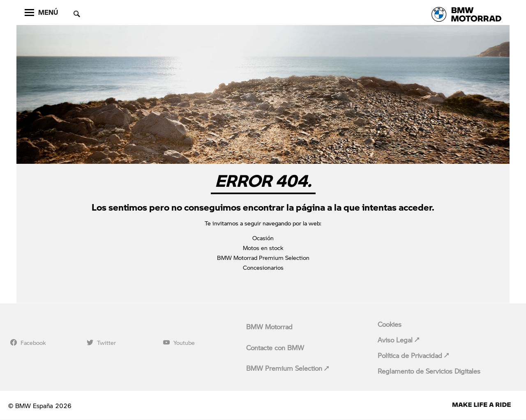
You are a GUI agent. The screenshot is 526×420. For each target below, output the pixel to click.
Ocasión (263, 238)
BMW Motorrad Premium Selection (263, 257)
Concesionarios (263, 267)
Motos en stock (263, 248)
